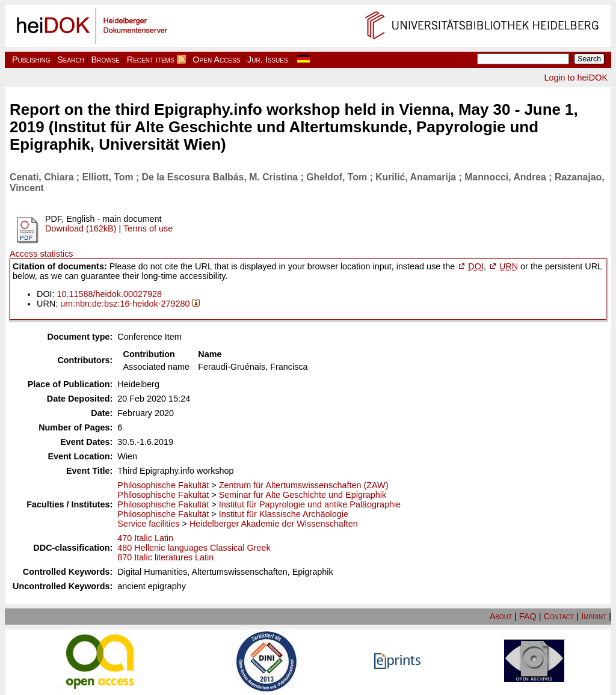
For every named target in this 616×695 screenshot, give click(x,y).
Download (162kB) (81, 228)
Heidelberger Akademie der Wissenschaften (274, 524)
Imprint (594, 616)
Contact (559, 616)
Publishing (31, 60)
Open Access (216, 60)
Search (71, 60)
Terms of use (148, 228)
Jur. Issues (268, 60)
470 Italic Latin (145, 538)
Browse (106, 60)
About (501, 616)
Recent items (151, 60)
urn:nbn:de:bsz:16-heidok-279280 (125, 304)
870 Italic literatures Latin (165, 557)
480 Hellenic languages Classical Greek (194, 548)
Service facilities (148, 524)
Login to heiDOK (576, 78)
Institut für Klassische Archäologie (284, 514)
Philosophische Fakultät (163, 485)
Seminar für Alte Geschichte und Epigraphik (303, 495)
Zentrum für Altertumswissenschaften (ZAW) (304, 485)
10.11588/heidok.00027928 (109, 294)
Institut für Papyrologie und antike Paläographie (310, 504)
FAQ (528, 616)
